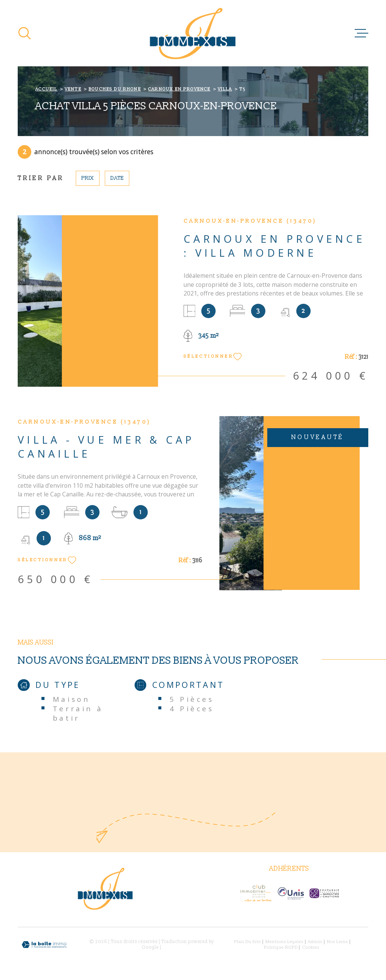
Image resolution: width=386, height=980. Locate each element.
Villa (225, 89)
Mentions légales (284, 942)
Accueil (46, 89)
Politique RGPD (281, 947)
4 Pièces (192, 708)
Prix (88, 178)
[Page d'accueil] (193, 33)
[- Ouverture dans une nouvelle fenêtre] (256, 893)
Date (117, 178)
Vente (73, 89)
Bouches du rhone (115, 89)
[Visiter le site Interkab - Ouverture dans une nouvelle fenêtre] (291, 893)
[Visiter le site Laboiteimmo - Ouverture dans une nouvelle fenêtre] (44, 945)
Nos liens (337, 942)
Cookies (311, 948)
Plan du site (247, 942)
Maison (71, 699)
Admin (315, 942)
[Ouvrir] (25, 33)
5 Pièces (192, 699)
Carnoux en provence (179, 89)
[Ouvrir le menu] (361, 33)
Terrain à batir (78, 713)
